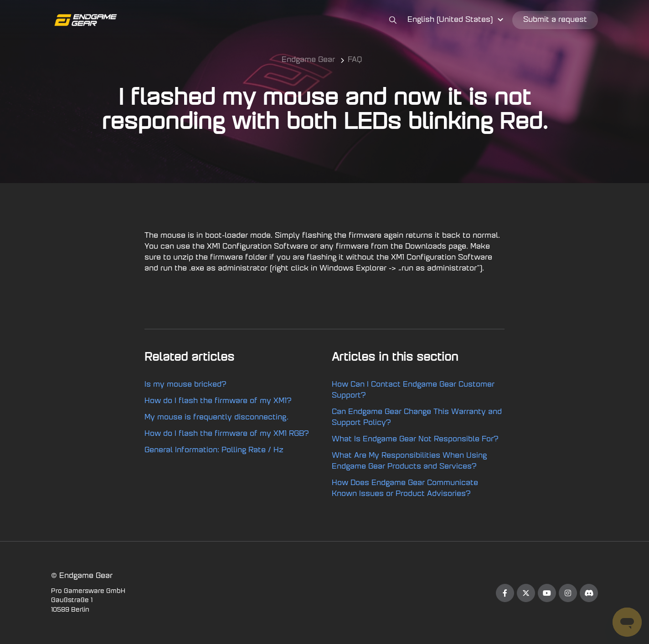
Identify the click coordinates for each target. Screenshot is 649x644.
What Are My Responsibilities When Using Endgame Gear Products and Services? (409, 461)
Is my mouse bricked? (185, 385)
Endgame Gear (308, 60)
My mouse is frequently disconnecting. (216, 418)
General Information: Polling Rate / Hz (214, 450)
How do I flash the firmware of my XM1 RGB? (227, 434)
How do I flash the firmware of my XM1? (218, 401)
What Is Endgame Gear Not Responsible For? (415, 440)
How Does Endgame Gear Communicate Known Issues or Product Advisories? (405, 489)
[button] (457, 20)
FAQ (355, 60)
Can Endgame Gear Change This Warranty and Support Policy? (417, 418)
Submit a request (555, 20)
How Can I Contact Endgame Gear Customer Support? (413, 390)
